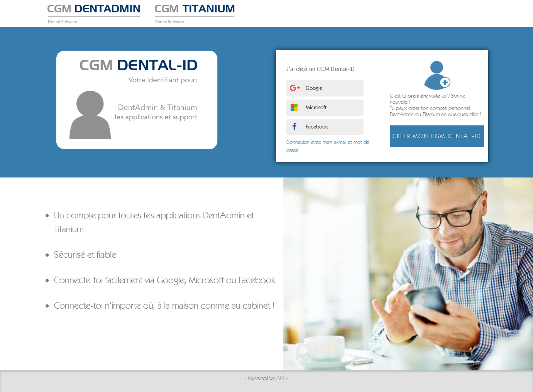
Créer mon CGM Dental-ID (435, 136)
